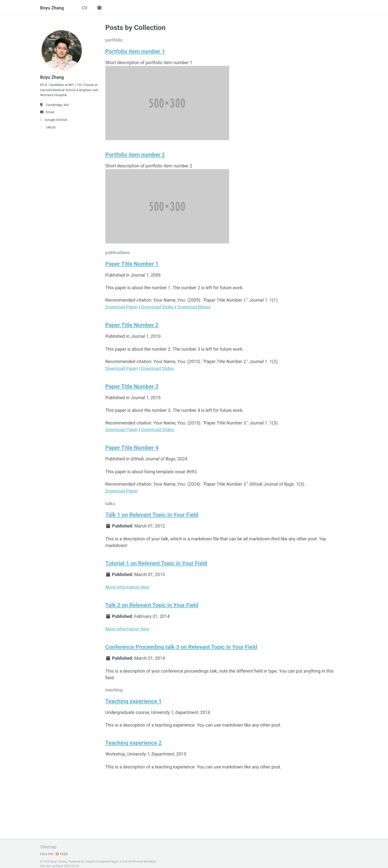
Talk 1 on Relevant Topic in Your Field (152, 512)
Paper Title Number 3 (132, 385)
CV (85, 8)
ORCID (48, 128)
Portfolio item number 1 (135, 52)
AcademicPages (107, 857)
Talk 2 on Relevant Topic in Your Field (152, 602)
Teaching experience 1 (134, 697)
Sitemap (48, 842)
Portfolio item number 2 (135, 155)
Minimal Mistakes (144, 857)
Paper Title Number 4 (132, 446)
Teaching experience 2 (134, 738)
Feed (62, 849)
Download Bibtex (194, 307)
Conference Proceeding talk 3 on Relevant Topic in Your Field (182, 643)
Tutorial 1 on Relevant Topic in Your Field (156, 560)
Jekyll (89, 857)
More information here (127, 584)
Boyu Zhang (52, 8)
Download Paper (122, 307)
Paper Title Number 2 (132, 324)
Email (47, 112)
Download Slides (158, 307)
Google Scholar (54, 120)
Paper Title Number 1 (132, 264)
